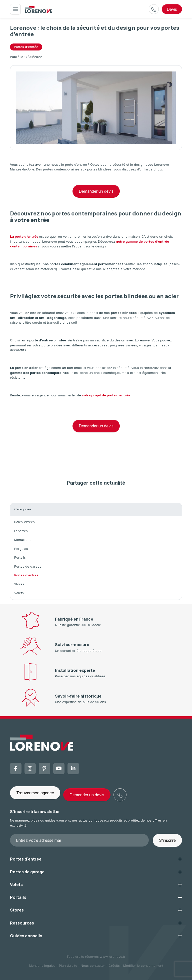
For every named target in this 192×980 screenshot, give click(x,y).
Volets (19, 593)
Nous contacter (93, 966)
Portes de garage (28, 566)
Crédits (114, 966)
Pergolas (21, 549)
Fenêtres (21, 531)
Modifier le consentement (143, 966)
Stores (19, 584)
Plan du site (68, 966)
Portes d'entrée (26, 575)
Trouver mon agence (35, 793)
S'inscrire (167, 840)
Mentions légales (42, 966)
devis (172, 9)
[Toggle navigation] (15, 9)
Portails (20, 557)
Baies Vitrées (24, 522)
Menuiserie (23, 540)
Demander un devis (96, 191)
